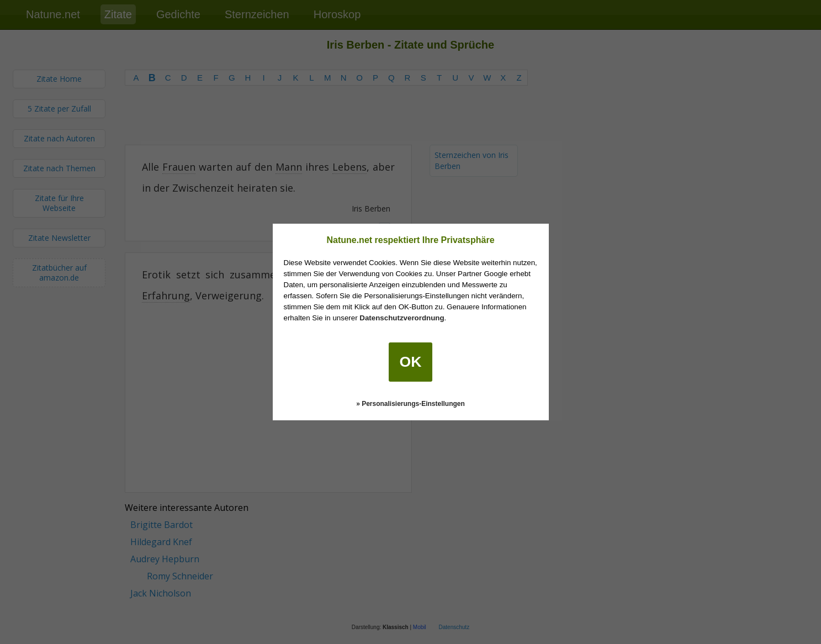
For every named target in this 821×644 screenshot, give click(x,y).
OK (411, 362)
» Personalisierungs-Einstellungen (410, 404)
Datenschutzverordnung (402, 318)
